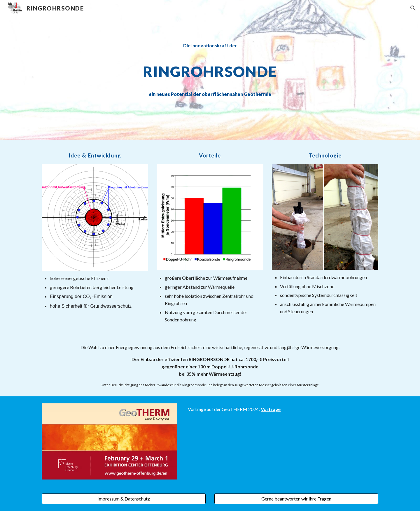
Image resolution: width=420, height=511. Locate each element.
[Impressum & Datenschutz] (124, 499)
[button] (413, 8)
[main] (210, 70)
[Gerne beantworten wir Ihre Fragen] (296, 499)
